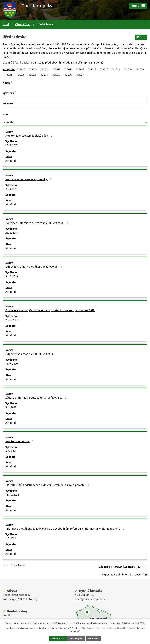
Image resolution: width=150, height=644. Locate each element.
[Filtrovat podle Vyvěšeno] (75, 100)
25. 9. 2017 (11, 145)
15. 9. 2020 (12, 364)
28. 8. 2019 (12, 233)
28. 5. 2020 (12, 320)
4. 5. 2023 (11, 451)
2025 (57, 75)
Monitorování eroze (20, 441)
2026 (69, 75)
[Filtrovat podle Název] (75, 88)
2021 (9, 75)
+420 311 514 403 (85, 595)
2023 (33, 75)
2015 (81, 69)
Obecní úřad (23, 24)
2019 (129, 69)
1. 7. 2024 (11, 538)
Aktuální (11, 161)
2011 (34, 69)
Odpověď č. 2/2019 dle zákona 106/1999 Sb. (35, 267)
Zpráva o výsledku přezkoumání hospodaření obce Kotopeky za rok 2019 (53, 310)
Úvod (6, 24)
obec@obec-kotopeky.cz (90, 599)
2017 (105, 69)
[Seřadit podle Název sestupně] (12, 83)
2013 (58, 69)
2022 (21, 75)
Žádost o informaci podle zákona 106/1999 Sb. (36, 398)
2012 (46, 69)
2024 (45, 75)
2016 (93, 69)
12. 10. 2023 (12, 495)
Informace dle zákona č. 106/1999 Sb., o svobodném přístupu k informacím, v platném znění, (65, 529)
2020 (141, 69)
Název (6, 83)
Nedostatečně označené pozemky (29, 179)
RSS (141, 37)
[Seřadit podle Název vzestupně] (12, 81)
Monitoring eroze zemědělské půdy (29, 136)
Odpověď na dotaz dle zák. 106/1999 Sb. (33, 354)
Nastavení (93, 639)
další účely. (140, 623)
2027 (81, 75)
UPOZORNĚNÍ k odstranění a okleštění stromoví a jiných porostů (48, 485)
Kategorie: (9, 69)
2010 (22, 69)
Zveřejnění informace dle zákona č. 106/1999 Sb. (38, 223)
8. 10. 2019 (12, 276)
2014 (70, 69)
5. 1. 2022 (11, 407)
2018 (117, 69)
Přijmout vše (58, 639)
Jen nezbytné (76, 639)
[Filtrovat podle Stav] (75, 123)
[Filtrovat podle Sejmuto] (75, 111)
